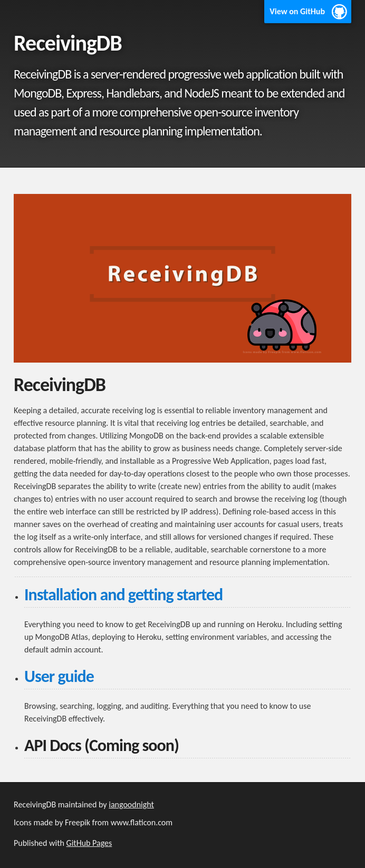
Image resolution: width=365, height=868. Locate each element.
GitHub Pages (89, 843)
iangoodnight (131, 804)
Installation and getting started (123, 595)
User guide (59, 676)
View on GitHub (297, 11)
